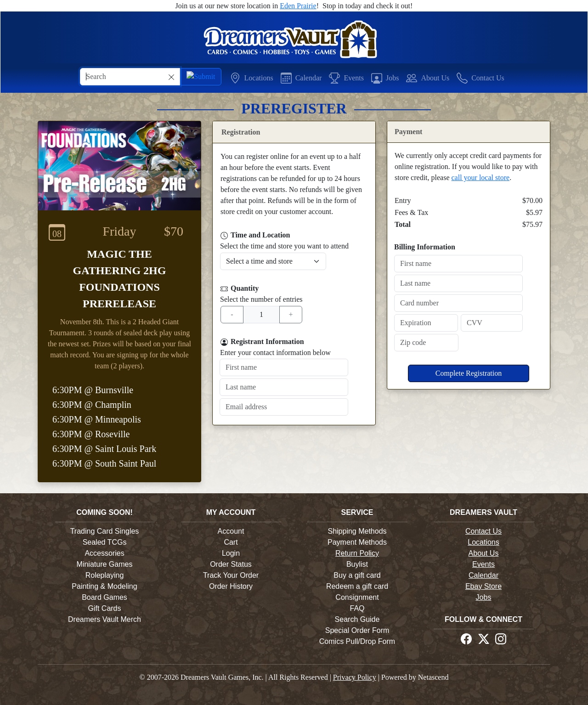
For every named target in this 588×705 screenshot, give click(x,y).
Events (483, 564)
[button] (252, 78)
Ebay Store (483, 586)
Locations (483, 542)
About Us (484, 553)
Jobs (484, 597)
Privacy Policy (355, 677)
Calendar (483, 575)
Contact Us (483, 531)
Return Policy (357, 553)
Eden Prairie (298, 6)
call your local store (481, 178)
